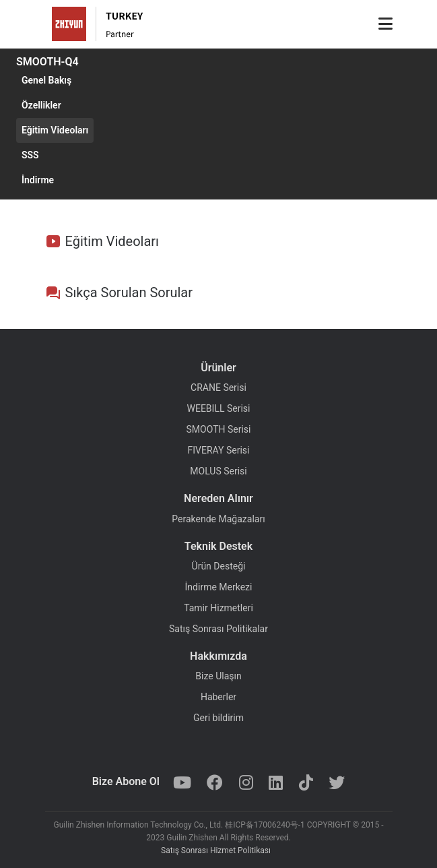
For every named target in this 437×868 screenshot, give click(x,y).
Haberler (218, 697)
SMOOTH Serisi (219, 429)
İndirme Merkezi (219, 587)
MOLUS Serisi (218, 471)
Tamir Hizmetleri (218, 608)
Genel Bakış (46, 80)
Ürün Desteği (219, 566)
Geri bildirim (218, 718)
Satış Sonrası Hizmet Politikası (216, 850)
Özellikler (41, 105)
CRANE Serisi (218, 387)
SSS (30, 155)
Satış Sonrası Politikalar (218, 629)
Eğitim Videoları (55, 130)
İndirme (38, 180)
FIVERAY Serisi (219, 450)
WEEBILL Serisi (219, 408)
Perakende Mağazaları (218, 519)
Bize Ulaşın (218, 676)
